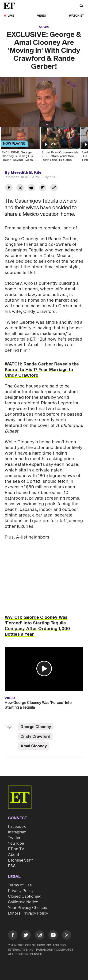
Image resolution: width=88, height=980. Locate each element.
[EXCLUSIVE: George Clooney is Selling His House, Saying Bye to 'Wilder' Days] (20, 146)
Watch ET (77, 16)
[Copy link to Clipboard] (54, 188)
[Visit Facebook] (13, 936)
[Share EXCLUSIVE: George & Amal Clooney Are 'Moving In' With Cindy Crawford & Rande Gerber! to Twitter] (20, 188)
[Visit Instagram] (40, 936)
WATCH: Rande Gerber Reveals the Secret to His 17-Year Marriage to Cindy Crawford (42, 370)
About (14, 855)
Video (42, 16)
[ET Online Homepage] (11, 6)
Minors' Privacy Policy (28, 913)
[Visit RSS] (67, 936)
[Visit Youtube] (53, 936)
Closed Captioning (25, 896)
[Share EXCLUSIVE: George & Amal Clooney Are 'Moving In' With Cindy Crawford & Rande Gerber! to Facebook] (9, 188)
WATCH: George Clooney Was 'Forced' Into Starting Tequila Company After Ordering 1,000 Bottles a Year (37, 626)
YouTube (16, 843)
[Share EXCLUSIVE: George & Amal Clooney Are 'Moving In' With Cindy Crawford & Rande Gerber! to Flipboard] (43, 188)
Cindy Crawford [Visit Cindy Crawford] (35, 737)
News (44, 27)
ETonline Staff (21, 860)
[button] (44, 669)
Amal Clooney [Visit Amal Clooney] (34, 746)
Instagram (17, 832)
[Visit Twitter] (26, 936)
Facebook (17, 827)
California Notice (23, 902)
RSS (12, 866)
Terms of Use (20, 885)
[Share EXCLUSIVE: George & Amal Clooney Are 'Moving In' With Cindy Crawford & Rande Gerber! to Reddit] (31, 188)
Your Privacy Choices (27, 908)
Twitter (14, 838)
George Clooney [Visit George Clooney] (36, 727)
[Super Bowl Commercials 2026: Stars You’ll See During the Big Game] (60, 146)
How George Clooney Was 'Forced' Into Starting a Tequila (38, 705)
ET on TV (16, 849)
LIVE (11, 16)
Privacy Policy (21, 891)
